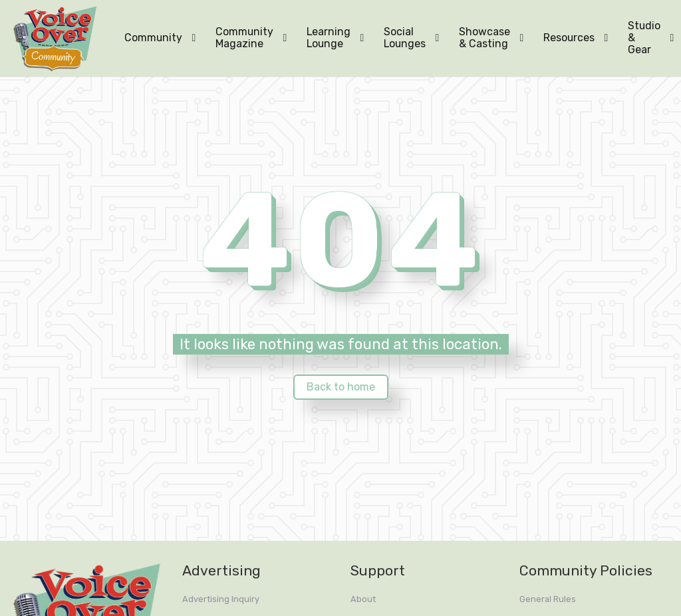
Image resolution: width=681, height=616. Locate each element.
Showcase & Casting (484, 38)
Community (153, 38)
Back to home (341, 387)
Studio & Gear (644, 38)
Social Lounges (405, 38)
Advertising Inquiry (221, 599)
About (363, 599)
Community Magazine (244, 38)
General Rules (548, 599)
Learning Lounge (329, 38)
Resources (569, 38)
